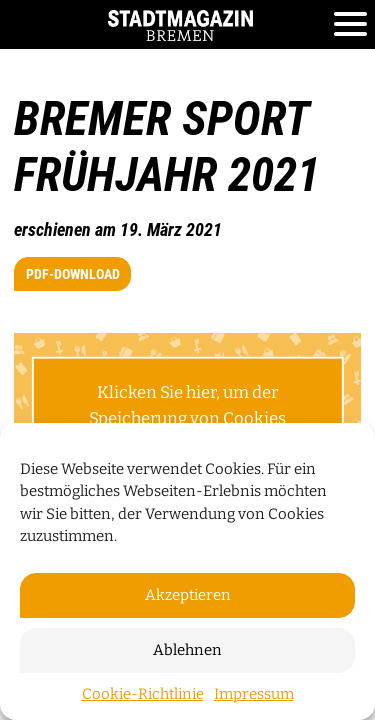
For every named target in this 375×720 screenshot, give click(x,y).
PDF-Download (73, 274)
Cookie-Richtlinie (143, 694)
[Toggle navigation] (350, 25)
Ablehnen (187, 650)
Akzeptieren (188, 595)
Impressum (254, 694)
